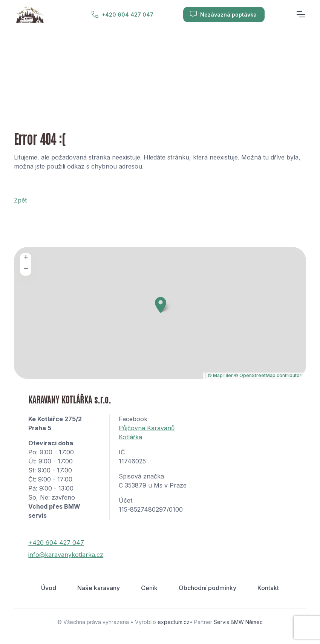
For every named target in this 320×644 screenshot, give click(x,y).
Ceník (149, 588)
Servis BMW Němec (238, 622)
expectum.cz (174, 622)
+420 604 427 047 (122, 14)
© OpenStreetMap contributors (269, 375)
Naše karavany (99, 588)
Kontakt (268, 588)
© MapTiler (220, 375)
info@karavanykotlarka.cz (66, 555)
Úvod (49, 588)
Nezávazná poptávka (223, 14)
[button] (161, 305)
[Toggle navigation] (300, 14)
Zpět (20, 200)
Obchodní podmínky (207, 588)
